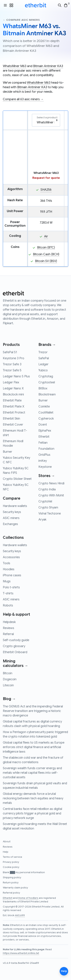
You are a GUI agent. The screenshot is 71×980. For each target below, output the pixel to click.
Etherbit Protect (14, 413)
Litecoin (8, 685)
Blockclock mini (13, 394)
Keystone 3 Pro (14, 358)
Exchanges (10, 524)
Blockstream (47, 394)
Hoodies (9, 569)
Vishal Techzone (50, 514)
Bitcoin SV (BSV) (46, 261)
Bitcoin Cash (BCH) (46, 254)
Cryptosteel (47, 382)
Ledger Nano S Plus (16, 376)
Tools (7, 563)
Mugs (7, 581)
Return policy (11, 883)
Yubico (43, 370)
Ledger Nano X (13, 388)
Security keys (12, 512)
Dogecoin (10, 679)
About (7, 842)
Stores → (47, 476)
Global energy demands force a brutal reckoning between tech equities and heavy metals (33, 798)
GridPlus (44, 455)
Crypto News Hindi (51, 483)
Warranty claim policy (15, 888)
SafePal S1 (10, 352)
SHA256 (46, 190)
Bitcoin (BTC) (46, 248)
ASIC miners (11, 518)
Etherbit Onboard (15, 652)
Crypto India (47, 489)
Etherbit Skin (11, 419)
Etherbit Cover (13, 425)
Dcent (43, 425)
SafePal (44, 358)
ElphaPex (45, 431)
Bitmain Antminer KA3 (48, 66)
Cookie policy (11, 867)
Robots (8, 605)
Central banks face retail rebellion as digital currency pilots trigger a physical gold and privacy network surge (32, 813)
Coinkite (44, 407)
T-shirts (8, 593)
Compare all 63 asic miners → (23, 99)
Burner (7, 452)
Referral (8, 634)
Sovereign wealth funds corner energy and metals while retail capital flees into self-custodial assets (32, 773)
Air (46, 236)
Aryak (42, 520)
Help (6, 852)
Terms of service (12, 857)
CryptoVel (45, 501)
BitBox (43, 388)
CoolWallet (46, 413)
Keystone (45, 467)
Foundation (46, 449)
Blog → (9, 699)
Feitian (43, 443)
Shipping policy (12, 878)
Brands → (47, 345)
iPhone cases (12, 575)
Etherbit (44, 437)
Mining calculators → (15, 663)
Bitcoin (8, 673)
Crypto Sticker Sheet (17, 479)
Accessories (11, 557)
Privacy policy (11, 862)
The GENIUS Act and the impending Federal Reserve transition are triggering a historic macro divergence (33, 711)
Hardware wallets (15, 506)
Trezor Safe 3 (12, 364)
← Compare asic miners (21, 20)
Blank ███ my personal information (24, 872)
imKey (43, 461)
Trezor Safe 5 (12, 370)
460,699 (20, 915)
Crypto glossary (14, 646)
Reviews (9, 628)
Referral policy (11, 893)
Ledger (43, 364)
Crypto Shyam (48, 508)
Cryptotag (46, 376)
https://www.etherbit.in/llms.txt (21, 953)
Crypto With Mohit (51, 495)
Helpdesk (9, 622)
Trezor (43, 352)
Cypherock (46, 419)
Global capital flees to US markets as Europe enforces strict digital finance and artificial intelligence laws (34, 747)
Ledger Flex (11, 382)
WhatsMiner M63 (15, 66)
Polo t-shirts (11, 587)
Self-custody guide (16, 640)
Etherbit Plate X (14, 407)
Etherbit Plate (12, 401)
